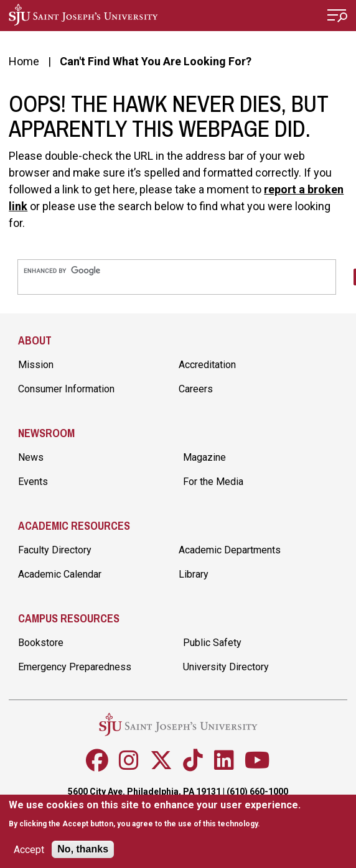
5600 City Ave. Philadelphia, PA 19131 (144, 792)
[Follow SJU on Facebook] (97, 760)
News (31, 457)
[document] (155, 815)
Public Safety (212, 643)
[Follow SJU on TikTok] (193, 760)
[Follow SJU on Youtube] (257, 760)
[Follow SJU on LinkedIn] (224, 760)
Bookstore (41, 643)
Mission (36, 365)
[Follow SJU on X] (161, 760)
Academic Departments (230, 550)
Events (33, 482)
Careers (196, 389)
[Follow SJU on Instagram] (129, 760)
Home (24, 61)
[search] (177, 271)
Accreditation (207, 365)
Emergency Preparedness (75, 667)
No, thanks (83, 850)
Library (194, 574)
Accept (29, 850)
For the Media (213, 482)
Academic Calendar (60, 574)
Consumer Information (66, 389)
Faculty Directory (55, 550)
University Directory (226, 667)
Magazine (204, 457)
